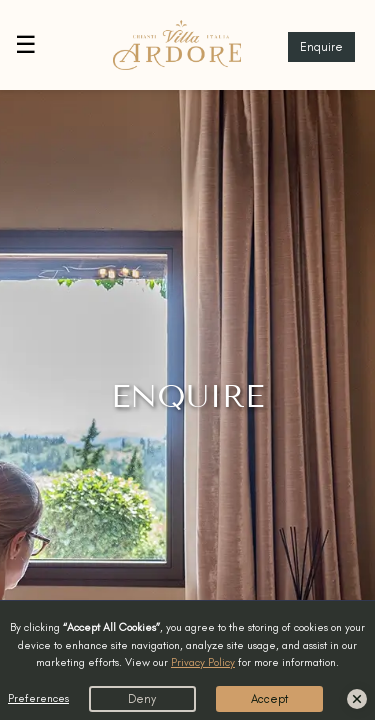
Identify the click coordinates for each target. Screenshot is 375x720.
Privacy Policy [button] (203, 662)
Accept (269, 699)
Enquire (321, 47)
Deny (142, 699)
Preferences (38, 698)
